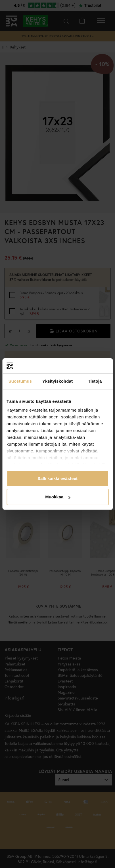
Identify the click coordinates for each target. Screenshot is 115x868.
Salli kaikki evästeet (57, 478)
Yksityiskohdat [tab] (57, 381)
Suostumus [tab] (20, 381)
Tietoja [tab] (95, 381)
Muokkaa (58, 497)
